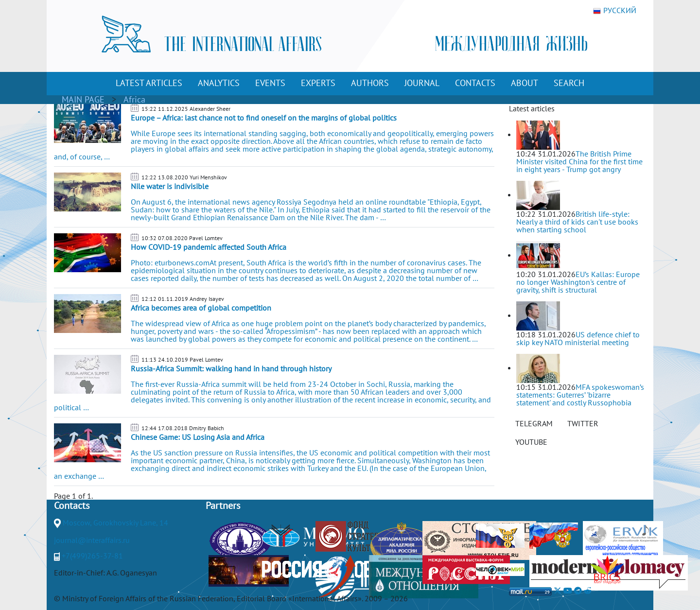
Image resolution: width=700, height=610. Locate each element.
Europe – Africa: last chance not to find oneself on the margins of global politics (264, 118)
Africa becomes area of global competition (201, 308)
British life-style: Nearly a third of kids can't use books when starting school (577, 222)
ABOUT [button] (525, 83)
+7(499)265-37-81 (92, 556)
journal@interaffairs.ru (92, 540)
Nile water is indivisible (170, 186)
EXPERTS (318, 83)
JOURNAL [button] (422, 83)
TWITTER (583, 423)
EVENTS (270, 83)
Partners (223, 505)
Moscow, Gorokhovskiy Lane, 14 (115, 523)
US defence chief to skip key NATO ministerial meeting (578, 338)
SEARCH (569, 83)
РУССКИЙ (615, 11)
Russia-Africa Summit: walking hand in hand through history (231, 368)
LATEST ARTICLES (149, 83)
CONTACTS (475, 83)
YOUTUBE (531, 442)
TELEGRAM (534, 423)
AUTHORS (370, 83)
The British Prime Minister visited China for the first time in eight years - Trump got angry (579, 161)
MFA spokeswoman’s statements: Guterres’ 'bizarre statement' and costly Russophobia (580, 395)
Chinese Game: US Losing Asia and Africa (198, 437)
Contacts (72, 505)
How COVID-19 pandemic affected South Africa (209, 247)
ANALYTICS (219, 83)
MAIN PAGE (83, 99)
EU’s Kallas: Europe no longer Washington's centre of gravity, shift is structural (578, 282)
